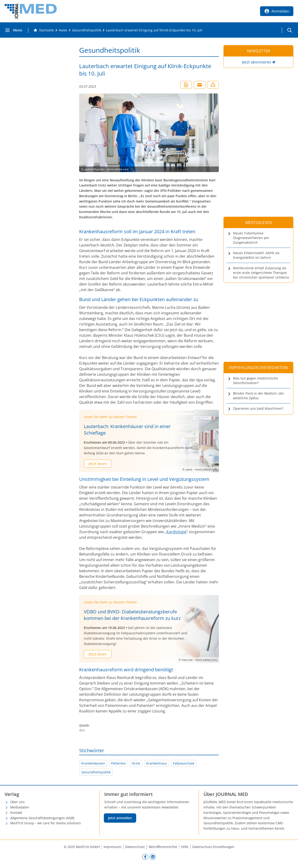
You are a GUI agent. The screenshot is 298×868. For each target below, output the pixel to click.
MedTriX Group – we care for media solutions (46, 823)
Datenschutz (135, 847)
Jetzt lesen (98, 464)
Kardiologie (176, 532)
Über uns (17, 802)
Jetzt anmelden (120, 818)
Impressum (112, 847)
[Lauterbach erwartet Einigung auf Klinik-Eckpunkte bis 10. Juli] (154, 30)
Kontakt (16, 813)
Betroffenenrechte (163, 847)
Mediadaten (20, 807)
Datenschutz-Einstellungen (213, 847)
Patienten (119, 763)
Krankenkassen (93, 763)
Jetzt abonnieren (257, 62)
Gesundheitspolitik (96, 772)
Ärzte (136, 763)
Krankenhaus (157, 763)
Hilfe (185, 847)
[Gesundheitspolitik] (87, 30)
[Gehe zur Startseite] (44, 30)
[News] (63, 30)
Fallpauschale (184, 763)
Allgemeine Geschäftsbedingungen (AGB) (42, 818)
